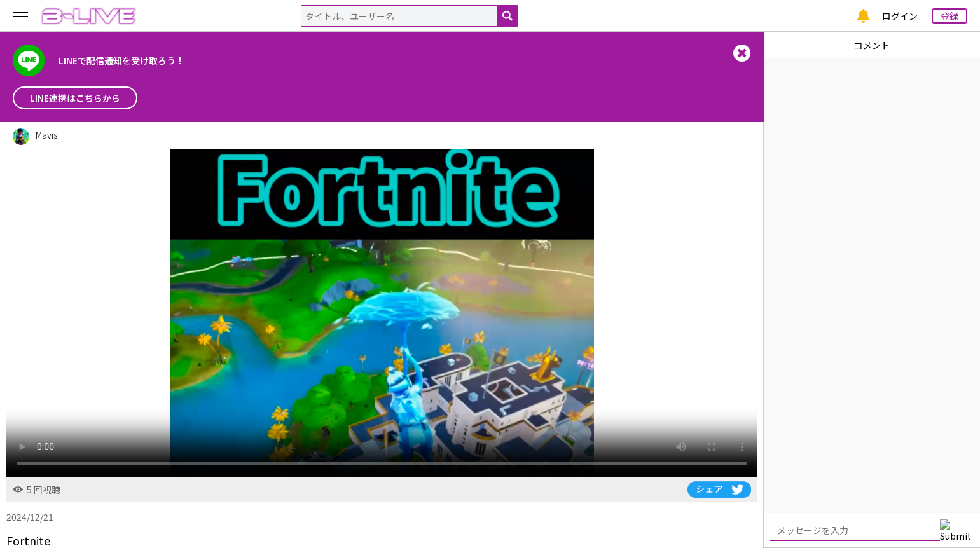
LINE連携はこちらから (75, 98)
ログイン (900, 16)
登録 (949, 16)
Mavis (46, 135)
